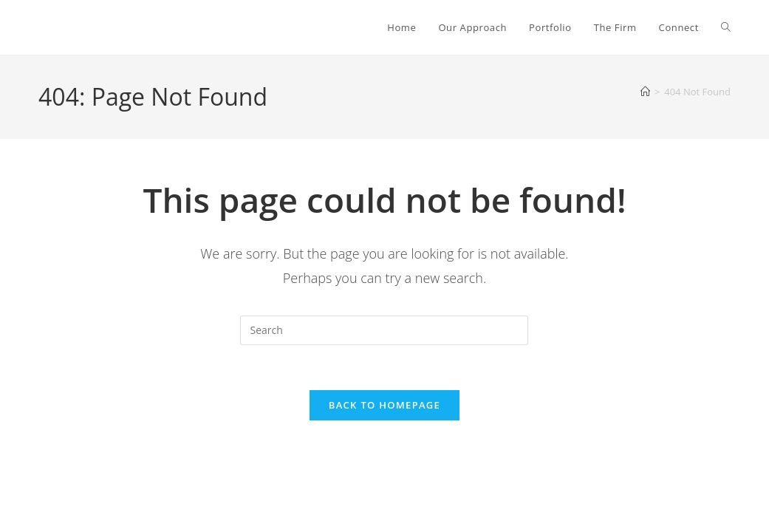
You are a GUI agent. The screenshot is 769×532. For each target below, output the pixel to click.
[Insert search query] (384, 330)
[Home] (645, 92)
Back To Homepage (384, 405)
